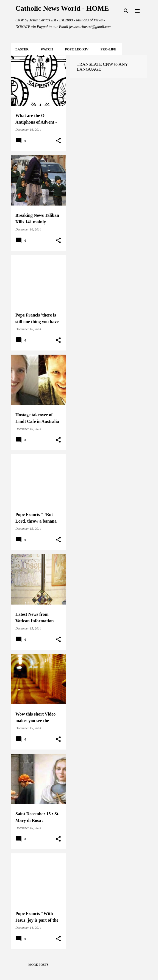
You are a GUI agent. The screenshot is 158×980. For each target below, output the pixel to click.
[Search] (126, 11)
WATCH (47, 49)
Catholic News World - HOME (62, 8)
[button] (58, 141)
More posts (38, 965)
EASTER (22, 49)
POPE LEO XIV (77, 49)
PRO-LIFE (108, 49)
